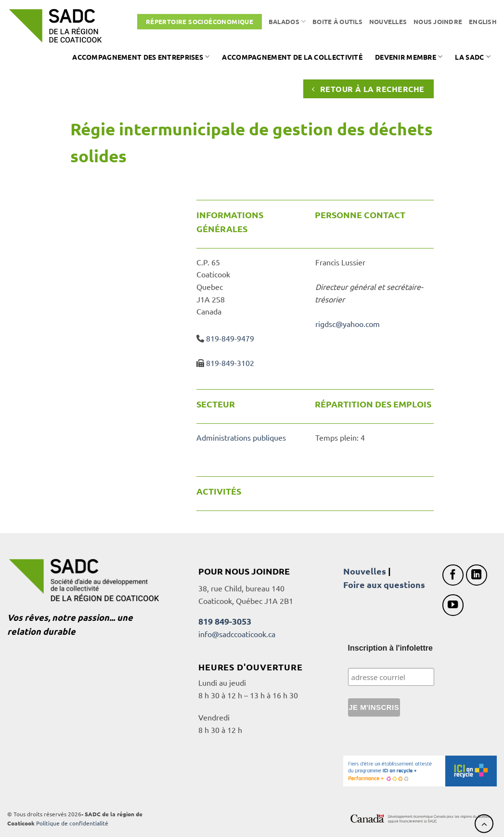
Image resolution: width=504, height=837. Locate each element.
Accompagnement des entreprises (141, 57)
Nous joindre (438, 21)
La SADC (473, 57)
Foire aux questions (384, 584)
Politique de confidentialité (72, 823)
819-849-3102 (230, 363)
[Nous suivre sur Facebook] (453, 575)
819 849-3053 (225, 621)
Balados (287, 21)
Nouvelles (388, 21)
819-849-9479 (230, 338)
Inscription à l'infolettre (390, 648)
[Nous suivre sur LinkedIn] (477, 575)
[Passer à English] (483, 22)
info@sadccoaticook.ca (237, 634)
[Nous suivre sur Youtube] (453, 605)
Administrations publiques (241, 437)
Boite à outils (337, 21)
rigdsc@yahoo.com (348, 324)
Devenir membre (409, 57)
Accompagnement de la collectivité (292, 57)
